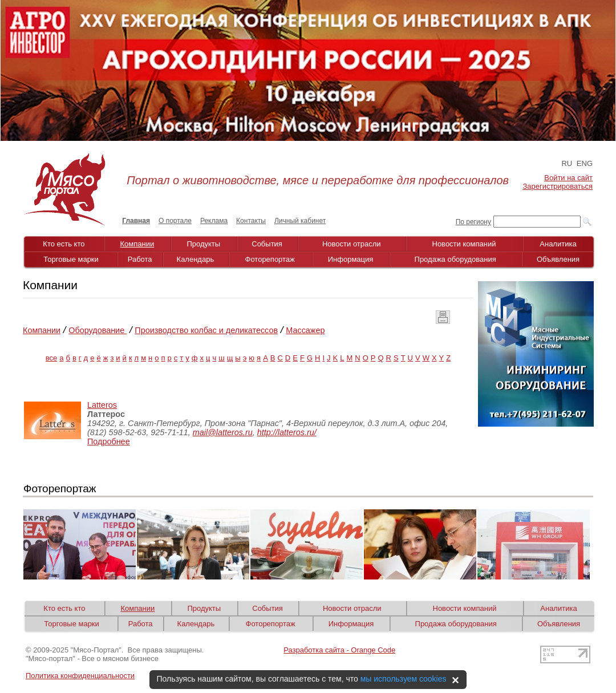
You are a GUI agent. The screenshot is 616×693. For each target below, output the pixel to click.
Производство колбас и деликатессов (206, 330)
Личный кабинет (300, 221)
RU (567, 163)
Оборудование (98, 330)
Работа (140, 259)
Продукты (203, 244)
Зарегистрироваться (558, 186)
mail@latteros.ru (223, 432)
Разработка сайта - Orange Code (339, 650)
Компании (137, 244)
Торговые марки (71, 259)
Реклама (214, 221)
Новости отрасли (352, 244)
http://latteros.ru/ (287, 432)
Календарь (196, 259)
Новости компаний (464, 244)
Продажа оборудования (455, 259)
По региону (473, 222)
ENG (585, 163)
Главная (136, 221)
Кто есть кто (64, 244)
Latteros (102, 405)
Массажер (305, 330)
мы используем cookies (404, 679)
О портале (175, 221)
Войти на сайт (568, 178)
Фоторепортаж (270, 259)
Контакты (251, 221)
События (267, 244)
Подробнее (109, 441)
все (52, 358)
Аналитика (558, 244)
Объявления (558, 259)
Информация (351, 259)
